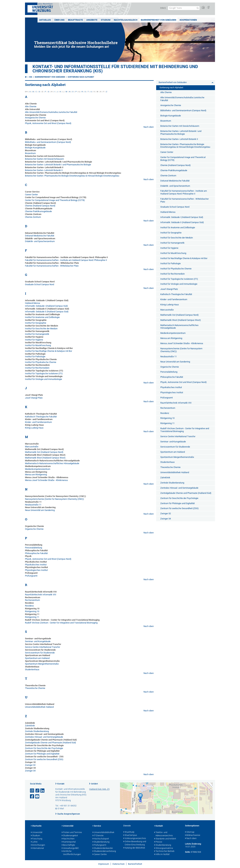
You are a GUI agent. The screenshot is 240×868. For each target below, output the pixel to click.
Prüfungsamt (31, 576)
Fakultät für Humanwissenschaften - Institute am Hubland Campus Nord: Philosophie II (66, 260)
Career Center (31, 195)
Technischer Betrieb (164, 851)
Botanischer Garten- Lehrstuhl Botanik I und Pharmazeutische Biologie (58, 165)
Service (97, 826)
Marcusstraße (32, 447)
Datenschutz (118, 864)
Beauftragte (75, 20)
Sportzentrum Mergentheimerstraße (42, 664)
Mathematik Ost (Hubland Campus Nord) (44, 452)
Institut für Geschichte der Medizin (41, 329)
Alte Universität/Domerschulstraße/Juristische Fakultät (51, 112)
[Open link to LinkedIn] (43, 791)
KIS (31, 77)
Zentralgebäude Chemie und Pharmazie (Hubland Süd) (50, 743)
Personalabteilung (33, 548)
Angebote (92, 20)
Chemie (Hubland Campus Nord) (40, 206)
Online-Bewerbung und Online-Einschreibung (135, 843)
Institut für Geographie (36, 323)
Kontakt (61, 784)
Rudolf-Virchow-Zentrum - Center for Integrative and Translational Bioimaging (61, 623)
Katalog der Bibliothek (134, 848)
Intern (163, 8)
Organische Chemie (34, 529)
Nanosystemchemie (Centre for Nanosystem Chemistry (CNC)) (54, 499)
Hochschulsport (101, 839)
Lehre (34, 842)
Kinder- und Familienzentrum (38, 422)
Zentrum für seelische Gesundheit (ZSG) (44, 759)
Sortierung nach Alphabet (81, 77)
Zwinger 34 (30, 771)
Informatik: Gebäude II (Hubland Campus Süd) (47, 312)
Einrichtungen (38, 845)
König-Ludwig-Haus (34, 428)
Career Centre (100, 855)
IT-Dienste (98, 836)
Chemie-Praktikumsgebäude (38, 211)
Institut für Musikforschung (38, 345)
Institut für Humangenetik (37, 334)
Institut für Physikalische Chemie (41, 362)
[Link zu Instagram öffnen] (32, 791)
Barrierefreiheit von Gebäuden (158, 20)
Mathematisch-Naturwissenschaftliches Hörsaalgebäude (52, 463)
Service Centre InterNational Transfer (42, 647)
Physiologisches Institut (36, 570)
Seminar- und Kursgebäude (38, 641)
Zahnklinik (30, 726)
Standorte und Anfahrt (165, 839)
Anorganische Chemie (35, 118)
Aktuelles (45, 20)
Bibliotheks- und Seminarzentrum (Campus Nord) (48, 142)
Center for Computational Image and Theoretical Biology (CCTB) (55, 200)
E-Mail (61, 808)
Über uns (59, 20)
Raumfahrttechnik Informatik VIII (41, 595)
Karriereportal (69, 842)
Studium (106, 20)
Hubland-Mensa (32, 303)
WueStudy (129, 832)
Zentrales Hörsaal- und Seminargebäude (44, 737)
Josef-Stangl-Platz (34, 398)
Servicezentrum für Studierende (40, 653)
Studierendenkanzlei (103, 848)
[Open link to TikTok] (37, 791)
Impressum (104, 864)
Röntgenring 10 (32, 611)
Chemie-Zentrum (33, 217)
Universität (37, 833)
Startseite (36, 826)
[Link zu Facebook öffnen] (32, 796)
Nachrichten (68, 839)
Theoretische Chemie (35, 688)
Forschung (36, 839)
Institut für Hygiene (34, 340)
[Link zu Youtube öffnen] (37, 796)
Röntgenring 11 (32, 617)
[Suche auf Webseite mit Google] (184, 8)
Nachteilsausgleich (126, 20)
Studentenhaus (32, 669)
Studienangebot (70, 836)
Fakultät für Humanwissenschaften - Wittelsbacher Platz (52, 266)
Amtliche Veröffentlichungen (71, 853)
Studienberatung (101, 842)
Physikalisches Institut (36, 565)
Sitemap (190, 832)
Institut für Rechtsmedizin (37, 368)
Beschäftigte (68, 845)
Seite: (188, 852)
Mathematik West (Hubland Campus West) (45, 458)
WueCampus (130, 835)
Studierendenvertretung (104, 851)
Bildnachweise (193, 835)
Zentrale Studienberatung (37, 731)
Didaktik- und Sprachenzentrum (40, 241)
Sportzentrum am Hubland (37, 658)
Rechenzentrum (32, 600)
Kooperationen (188, 20)
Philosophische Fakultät (36, 553)
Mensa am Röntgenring (36, 475)
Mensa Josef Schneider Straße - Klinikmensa (46, 480)
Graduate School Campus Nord (39, 284)
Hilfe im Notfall (162, 855)
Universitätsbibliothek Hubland (39, 707)
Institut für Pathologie (35, 357)
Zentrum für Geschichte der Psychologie (44, 748)
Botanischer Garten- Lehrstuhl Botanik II (44, 170)
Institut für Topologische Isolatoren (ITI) (44, 373)
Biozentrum (30, 153)
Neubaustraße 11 (33, 505)
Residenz (29, 606)
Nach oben (149, 127)
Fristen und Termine (72, 833)
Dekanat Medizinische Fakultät (40, 236)
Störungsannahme (164, 848)
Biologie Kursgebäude (35, 148)
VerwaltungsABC (70, 848)
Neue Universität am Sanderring (40, 510)
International (37, 848)
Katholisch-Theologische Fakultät (41, 417)
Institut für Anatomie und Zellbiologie (42, 317)
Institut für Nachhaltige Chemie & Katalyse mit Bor (48, 351)
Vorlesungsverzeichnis (135, 839)
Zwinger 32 (30, 765)
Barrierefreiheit (135, 864)
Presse (158, 842)
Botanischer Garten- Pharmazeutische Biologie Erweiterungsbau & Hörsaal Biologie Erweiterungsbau (72, 176)
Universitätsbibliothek (103, 833)
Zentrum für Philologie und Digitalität (42, 754)
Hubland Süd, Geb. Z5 (99, 789)
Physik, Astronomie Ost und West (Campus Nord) (48, 123)
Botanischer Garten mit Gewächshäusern (44, 159)
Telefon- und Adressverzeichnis (163, 834)
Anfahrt (94, 784)
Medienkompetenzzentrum (38, 469)
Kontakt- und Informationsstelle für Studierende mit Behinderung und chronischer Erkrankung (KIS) (115, 69)
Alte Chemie (31, 106)
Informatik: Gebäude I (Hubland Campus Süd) (46, 306)
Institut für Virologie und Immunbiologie (43, 379)
